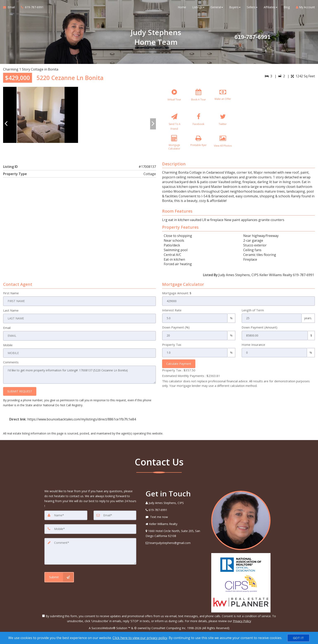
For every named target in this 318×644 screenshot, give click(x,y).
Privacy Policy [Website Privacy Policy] (242, 622)
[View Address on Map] (175, 535)
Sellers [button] (252, 8)
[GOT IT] (298, 638)
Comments (11, 364)
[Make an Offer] (223, 99)
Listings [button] (198, 8)
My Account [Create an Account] (305, 8)
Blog (287, 8)
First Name (11, 296)
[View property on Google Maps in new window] (278, 118)
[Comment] (90, 552)
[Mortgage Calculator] (174, 148)
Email (7, 330)
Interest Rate (172, 313)
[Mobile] (90, 530)
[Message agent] (175, 518)
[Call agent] (31, 8)
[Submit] (59, 578)
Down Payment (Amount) (259, 330)
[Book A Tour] (198, 99)
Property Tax (172, 347)
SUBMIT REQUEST (20, 393)
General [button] (217, 8)
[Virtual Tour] (174, 99)
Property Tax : (179, 373)
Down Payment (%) (176, 330)
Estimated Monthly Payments (191, 378)
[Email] (115, 517)
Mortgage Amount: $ (177, 296)
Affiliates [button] (271, 8)
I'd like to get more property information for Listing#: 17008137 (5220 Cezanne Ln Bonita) (79, 377)
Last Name (11, 313)
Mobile (8, 347)
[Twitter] (223, 124)
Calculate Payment (179, 366)
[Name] (66, 517)
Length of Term (253, 313)
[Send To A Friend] (174, 124)
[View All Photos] (223, 148)
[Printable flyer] (198, 148)
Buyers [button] (235, 8)
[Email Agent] (11, 8)
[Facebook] (198, 124)
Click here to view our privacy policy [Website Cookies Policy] (140, 638)
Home (182, 8)
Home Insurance (253, 347)
